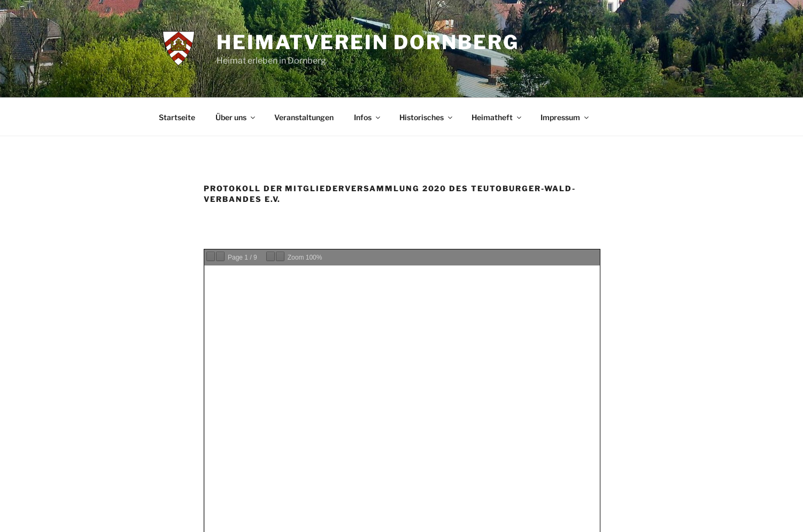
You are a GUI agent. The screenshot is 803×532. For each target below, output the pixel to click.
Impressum (565, 117)
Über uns (236, 117)
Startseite (177, 117)
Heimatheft (497, 117)
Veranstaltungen (304, 117)
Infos (368, 117)
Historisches (427, 117)
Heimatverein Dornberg (368, 42)
